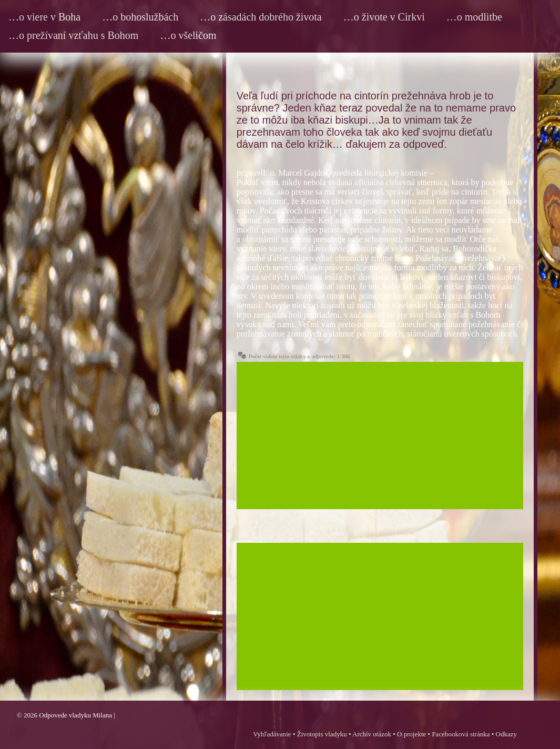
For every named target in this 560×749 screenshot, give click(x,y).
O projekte (411, 734)
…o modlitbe (474, 17)
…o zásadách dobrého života (261, 17)
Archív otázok (372, 734)
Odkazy (506, 734)
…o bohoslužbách (140, 17)
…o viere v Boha (44, 17)
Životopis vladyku (322, 734)
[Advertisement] (380, 436)
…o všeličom (188, 35)
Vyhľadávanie (272, 734)
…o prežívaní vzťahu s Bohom (73, 35)
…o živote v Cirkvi (384, 17)
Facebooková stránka (461, 734)
